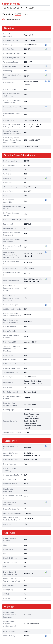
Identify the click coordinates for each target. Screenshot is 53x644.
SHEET (18, 14)
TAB (26, 14)
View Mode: (8, 14)
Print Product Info (11, 20)
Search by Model (11, 4)
